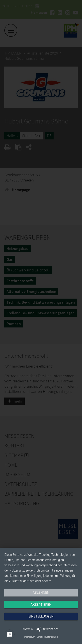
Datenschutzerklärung (47, 637)
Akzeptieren (41, 605)
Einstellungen (41, 616)
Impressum (30, 637)
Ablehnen (41, 593)
